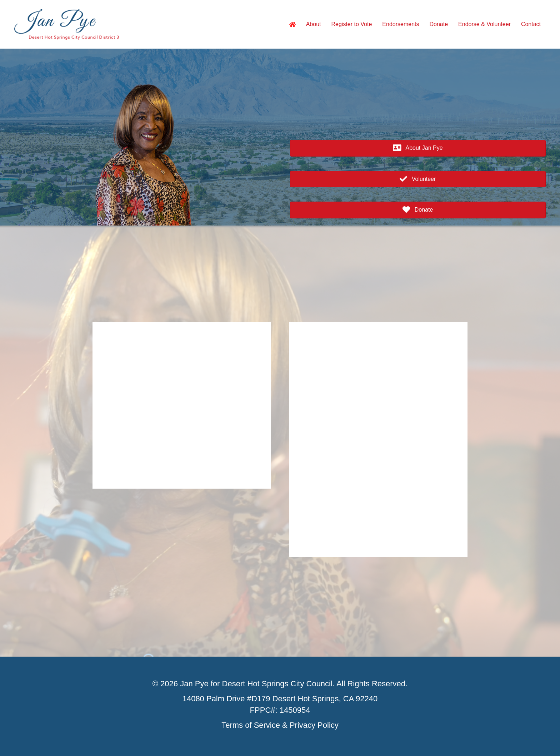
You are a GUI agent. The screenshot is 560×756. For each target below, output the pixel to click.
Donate (439, 24)
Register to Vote (352, 24)
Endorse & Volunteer (484, 24)
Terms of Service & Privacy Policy (280, 725)
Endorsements (401, 24)
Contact (531, 24)
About (314, 24)
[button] (418, 148)
